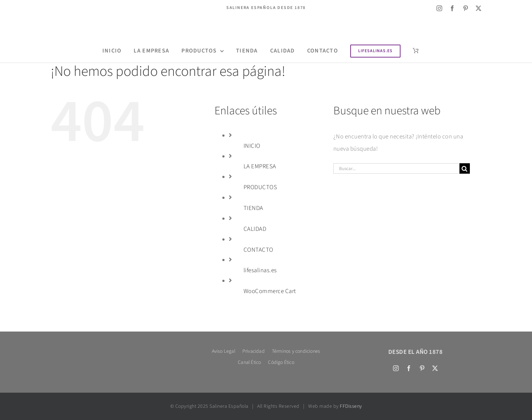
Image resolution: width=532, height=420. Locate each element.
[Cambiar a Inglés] (54, 8)
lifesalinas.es (260, 270)
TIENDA (253, 208)
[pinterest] (466, 8)
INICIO (252, 146)
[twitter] (479, 8)
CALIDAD (255, 229)
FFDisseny (351, 406)
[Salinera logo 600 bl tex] (116, 349)
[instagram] (440, 8)
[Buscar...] (396, 168)
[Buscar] (465, 168)
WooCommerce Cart (270, 291)
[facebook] (452, 8)
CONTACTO (258, 250)
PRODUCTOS (260, 187)
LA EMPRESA (260, 166)
